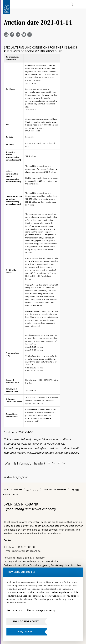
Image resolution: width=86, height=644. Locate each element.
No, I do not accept (26, 621)
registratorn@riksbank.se (26, 551)
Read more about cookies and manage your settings (31, 610)
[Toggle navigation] (81, 4)
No (63, 463)
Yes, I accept (26, 632)
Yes (53, 463)
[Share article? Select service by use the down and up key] (19, 35)
